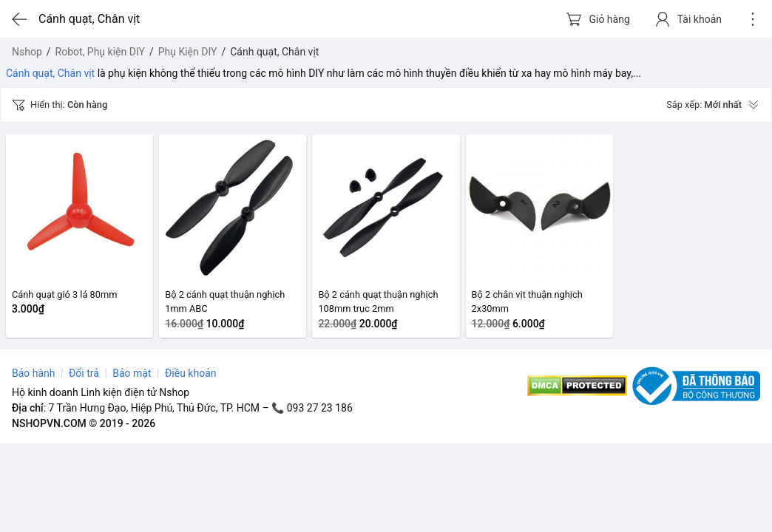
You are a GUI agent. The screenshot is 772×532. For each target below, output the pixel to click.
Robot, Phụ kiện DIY (100, 52)
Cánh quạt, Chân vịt (50, 73)
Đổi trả (84, 373)
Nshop (27, 52)
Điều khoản (191, 373)
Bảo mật (132, 373)
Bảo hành (34, 373)
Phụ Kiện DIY (188, 52)
